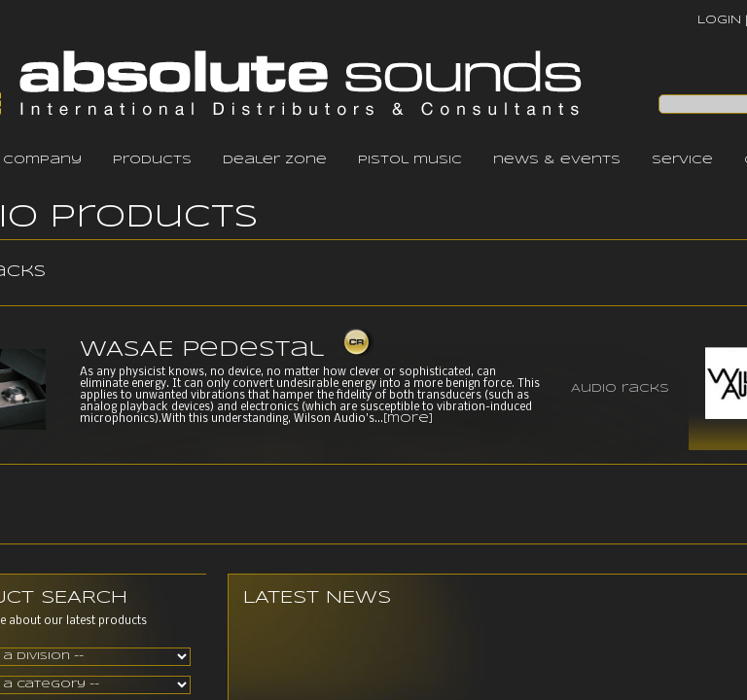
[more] (408, 419)
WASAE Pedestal (202, 350)
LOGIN (719, 20)
